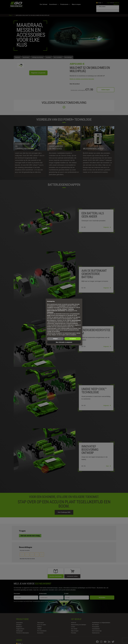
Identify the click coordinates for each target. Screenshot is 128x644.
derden (49, 315)
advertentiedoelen (76, 320)
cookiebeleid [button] (50, 312)
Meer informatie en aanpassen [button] (64, 342)
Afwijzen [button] (55, 339)
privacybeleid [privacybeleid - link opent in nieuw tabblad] (62, 306)
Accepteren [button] (73, 339)
